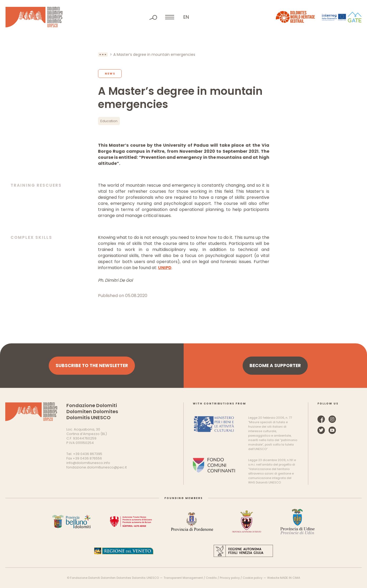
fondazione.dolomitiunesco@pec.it (97, 467)
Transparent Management (183, 578)
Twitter (321, 430)
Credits (211, 578)
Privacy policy (230, 578)
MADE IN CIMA (290, 578)
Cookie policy (253, 578)
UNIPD (165, 268)
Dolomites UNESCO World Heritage (34, 17)
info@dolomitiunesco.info (88, 463)
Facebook (321, 419)
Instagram (332, 419)
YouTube (332, 430)
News (110, 74)
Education (109, 121)
